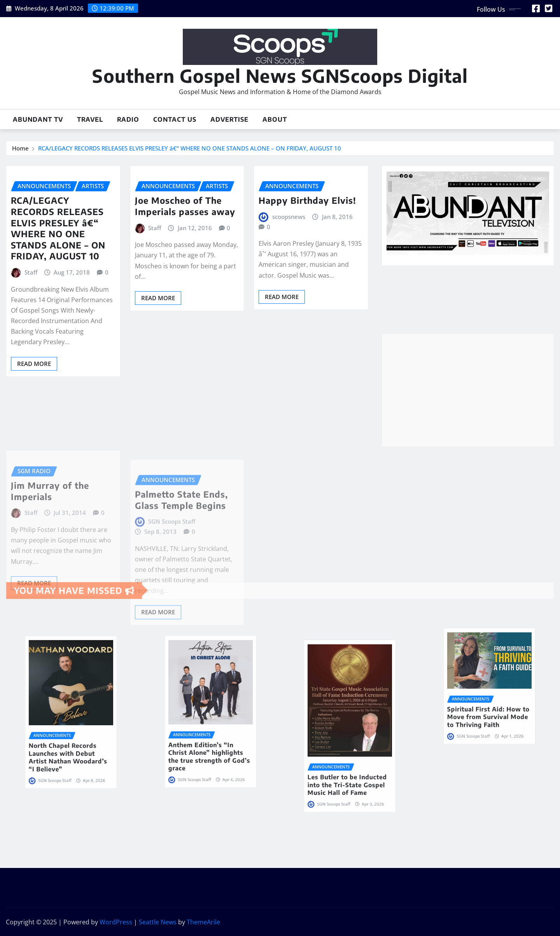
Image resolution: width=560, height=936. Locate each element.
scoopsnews (289, 217)
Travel (90, 119)
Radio (128, 119)
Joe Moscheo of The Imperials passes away (185, 206)
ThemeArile (203, 922)
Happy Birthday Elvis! (307, 200)
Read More (34, 364)
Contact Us (175, 119)
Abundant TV (38, 119)
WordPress (116, 922)
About (275, 119)
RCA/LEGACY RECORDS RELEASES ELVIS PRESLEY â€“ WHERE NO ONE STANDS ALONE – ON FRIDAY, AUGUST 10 (190, 148)
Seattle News (158, 922)
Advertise (229, 119)
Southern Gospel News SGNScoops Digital (280, 76)
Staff (31, 272)
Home (20, 148)
